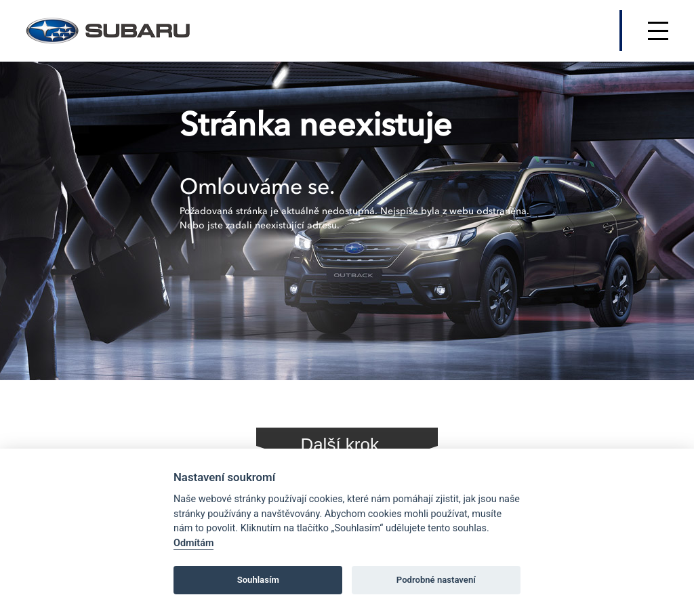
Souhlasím (258, 580)
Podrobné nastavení (436, 580)
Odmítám (193, 543)
